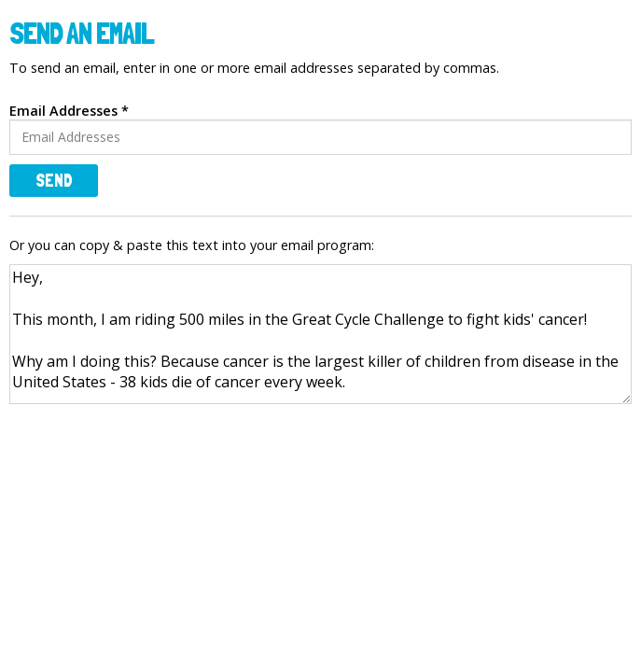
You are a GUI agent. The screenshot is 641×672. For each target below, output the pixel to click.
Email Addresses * (69, 111)
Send (54, 181)
